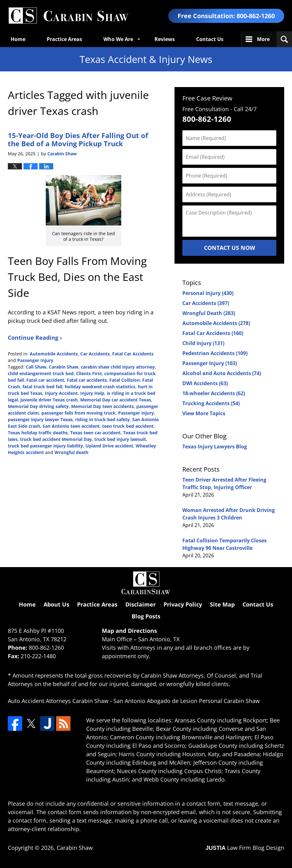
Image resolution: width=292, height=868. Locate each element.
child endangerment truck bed (41, 373)
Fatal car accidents (87, 380)
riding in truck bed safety (102, 419)
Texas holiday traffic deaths (38, 433)
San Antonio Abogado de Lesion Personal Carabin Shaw (187, 701)
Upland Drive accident (109, 446)
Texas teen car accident (95, 433)
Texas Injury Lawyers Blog (215, 447)
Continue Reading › (35, 338)
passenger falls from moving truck (78, 413)
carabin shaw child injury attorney (118, 367)
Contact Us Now (229, 248)
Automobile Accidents (54, 354)
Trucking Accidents (211, 403)
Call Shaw (36, 367)
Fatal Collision (125, 380)
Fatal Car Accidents (133, 354)
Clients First (89, 373)
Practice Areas (64, 39)
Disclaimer (141, 604)
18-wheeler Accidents (214, 393)
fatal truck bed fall (42, 387)
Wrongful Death (209, 313)
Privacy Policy (183, 604)
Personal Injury (208, 293)
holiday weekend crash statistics (100, 387)
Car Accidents (95, 354)
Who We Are (118, 39)
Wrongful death (71, 452)
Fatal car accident (45, 380)
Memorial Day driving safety (38, 406)
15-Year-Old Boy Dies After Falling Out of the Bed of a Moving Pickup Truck (78, 139)
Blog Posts (146, 616)
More (263, 39)
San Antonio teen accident (71, 426)
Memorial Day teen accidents (102, 406)
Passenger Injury (35, 360)
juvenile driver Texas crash (49, 400)
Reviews (165, 39)
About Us (56, 604)
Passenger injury (136, 413)
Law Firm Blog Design (245, 848)
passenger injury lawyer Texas (40, 419)
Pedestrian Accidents (215, 353)
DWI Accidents (205, 383)
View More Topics (204, 413)
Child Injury (203, 343)
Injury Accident (61, 393)
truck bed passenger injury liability (45, 446)
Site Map (222, 604)
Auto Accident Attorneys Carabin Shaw (58, 701)
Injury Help (92, 393)
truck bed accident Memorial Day (56, 439)
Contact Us (210, 39)
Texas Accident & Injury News (68, 16)
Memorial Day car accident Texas (116, 400)
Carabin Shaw (64, 367)
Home (18, 39)
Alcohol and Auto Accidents (222, 373)
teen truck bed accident (128, 426)
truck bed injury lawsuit (120, 439)
